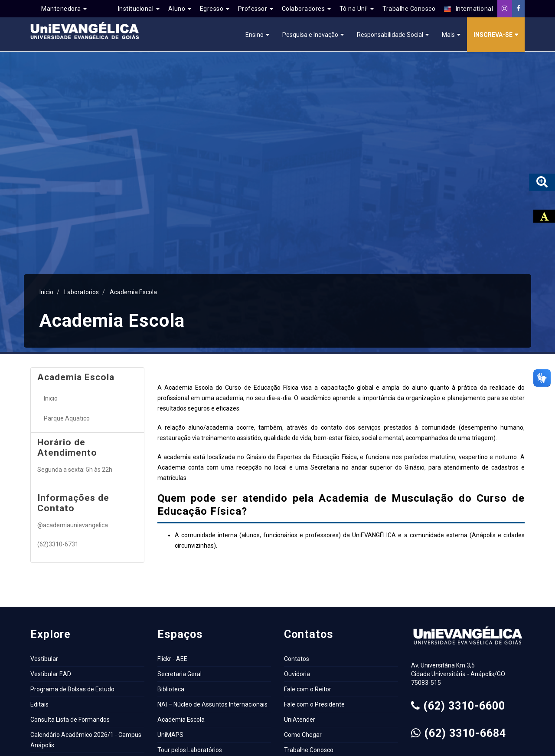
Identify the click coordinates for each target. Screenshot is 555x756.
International (468, 9)
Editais (39, 704)
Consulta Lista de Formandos (70, 720)
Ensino (255, 35)
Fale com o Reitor (308, 689)
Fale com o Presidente (314, 704)
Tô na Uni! (357, 9)
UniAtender (300, 720)
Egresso (215, 9)
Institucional (139, 9)
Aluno (180, 9)
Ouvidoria (297, 674)
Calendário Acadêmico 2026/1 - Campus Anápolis (86, 740)
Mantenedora (64, 9)
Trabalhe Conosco (409, 9)
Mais (448, 35)
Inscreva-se (493, 35)
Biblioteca (171, 689)
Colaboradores (306, 9)
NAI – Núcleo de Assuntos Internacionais (212, 704)
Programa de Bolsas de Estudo (72, 689)
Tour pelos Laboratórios (190, 750)
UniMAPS (170, 735)
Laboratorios (82, 292)
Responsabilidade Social (390, 35)
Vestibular (44, 659)
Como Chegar (303, 735)
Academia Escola (133, 292)
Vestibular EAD (51, 674)
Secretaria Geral (180, 674)
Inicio (46, 292)
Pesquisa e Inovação (310, 35)
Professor (256, 9)
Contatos (297, 659)
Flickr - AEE (172, 659)
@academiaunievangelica (73, 525)
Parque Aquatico (67, 418)
